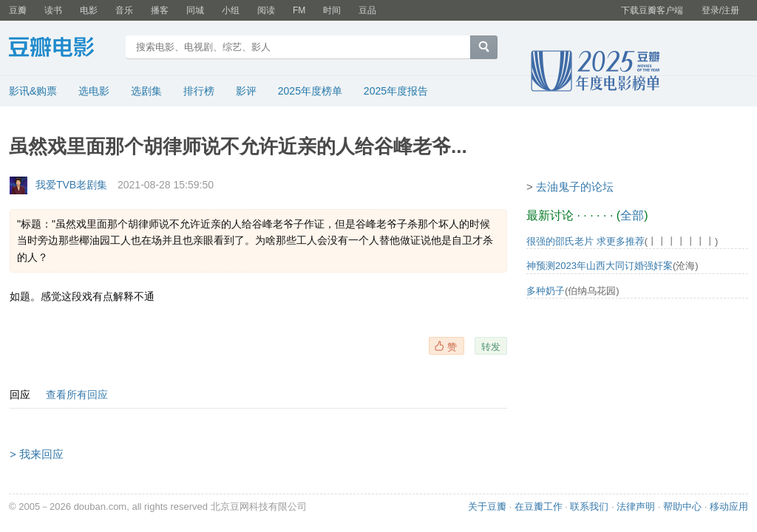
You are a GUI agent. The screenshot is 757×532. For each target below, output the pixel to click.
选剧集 (146, 91)
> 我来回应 (37, 454)
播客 (160, 10)
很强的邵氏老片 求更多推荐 (585, 241)
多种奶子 (546, 291)
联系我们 (589, 507)
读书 (53, 10)
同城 (195, 10)
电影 (89, 10)
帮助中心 (682, 507)
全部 (632, 215)
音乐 (124, 10)
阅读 (266, 10)
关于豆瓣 (487, 507)
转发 (491, 347)
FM (299, 10)
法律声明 (636, 507)
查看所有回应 (77, 395)
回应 (20, 395)
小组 (231, 10)
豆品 (367, 10)
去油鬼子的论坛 (575, 187)
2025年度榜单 (310, 91)
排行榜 (199, 91)
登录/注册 (720, 10)
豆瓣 (18, 10)
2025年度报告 (396, 91)
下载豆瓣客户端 (652, 10)
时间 (332, 10)
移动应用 (729, 507)
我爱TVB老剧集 (71, 185)
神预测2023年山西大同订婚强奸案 (600, 266)
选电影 (94, 91)
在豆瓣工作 (539, 507)
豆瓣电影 (62, 49)
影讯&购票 (33, 91)
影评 (246, 91)
